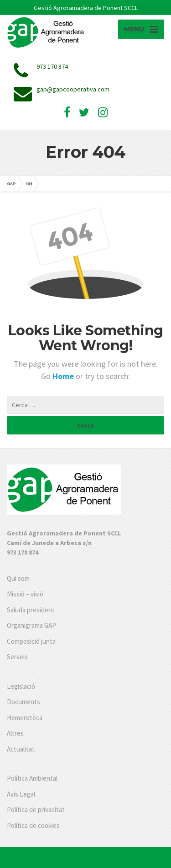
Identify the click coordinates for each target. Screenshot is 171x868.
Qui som (18, 578)
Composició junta (31, 641)
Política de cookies (33, 825)
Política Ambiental (32, 778)
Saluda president (31, 610)
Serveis (17, 657)
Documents (23, 702)
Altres (15, 733)
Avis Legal (21, 794)
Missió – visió (25, 594)
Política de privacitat (36, 810)
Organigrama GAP (31, 625)
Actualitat (21, 749)
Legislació (21, 686)
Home (64, 376)
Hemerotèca (25, 718)
